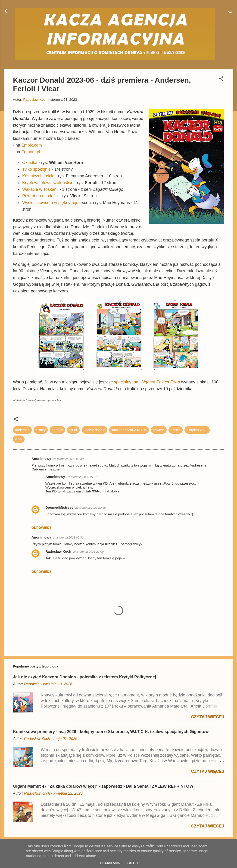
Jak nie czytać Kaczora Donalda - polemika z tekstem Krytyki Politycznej (84, 677)
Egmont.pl (31, 152)
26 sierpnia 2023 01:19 (82, 477)
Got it (133, 863)
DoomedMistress (59, 507)
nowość (159, 430)
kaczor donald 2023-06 (129, 430)
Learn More (111, 863)
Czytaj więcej (207, 717)
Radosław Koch (58, 551)
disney (41, 430)
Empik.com (32, 145)
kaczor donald (95, 430)
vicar (19, 439)
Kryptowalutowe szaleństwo (48, 183)
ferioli (73, 430)
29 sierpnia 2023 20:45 (90, 508)
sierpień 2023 (197, 430)
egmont (57, 430)
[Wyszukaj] (231, 13)
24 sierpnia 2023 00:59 (68, 459)
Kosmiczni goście (38, 176)
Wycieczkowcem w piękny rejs (50, 203)
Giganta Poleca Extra (160, 382)
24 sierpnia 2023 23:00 (88, 552)
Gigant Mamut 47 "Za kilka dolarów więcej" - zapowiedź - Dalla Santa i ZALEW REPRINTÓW (103, 786)
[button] (221, 80)
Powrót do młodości (40, 196)
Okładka (30, 163)
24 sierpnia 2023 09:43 (68, 537)
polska (176, 430)
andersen (22, 430)
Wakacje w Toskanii (40, 189)
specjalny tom (127, 382)
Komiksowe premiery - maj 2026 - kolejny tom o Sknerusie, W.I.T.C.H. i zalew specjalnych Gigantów (111, 732)
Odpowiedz (41, 528)
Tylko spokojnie (36, 169)
